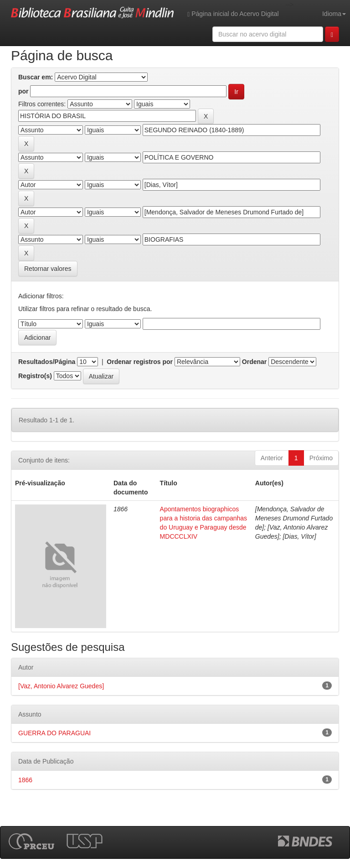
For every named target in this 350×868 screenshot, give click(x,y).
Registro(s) (35, 376)
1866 (25, 780)
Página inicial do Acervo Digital (233, 14)
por (23, 91)
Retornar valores (48, 269)
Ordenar (254, 362)
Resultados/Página (47, 362)
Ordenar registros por (140, 362)
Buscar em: (36, 77)
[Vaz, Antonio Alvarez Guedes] (61, 686)
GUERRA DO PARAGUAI (54, 733)
